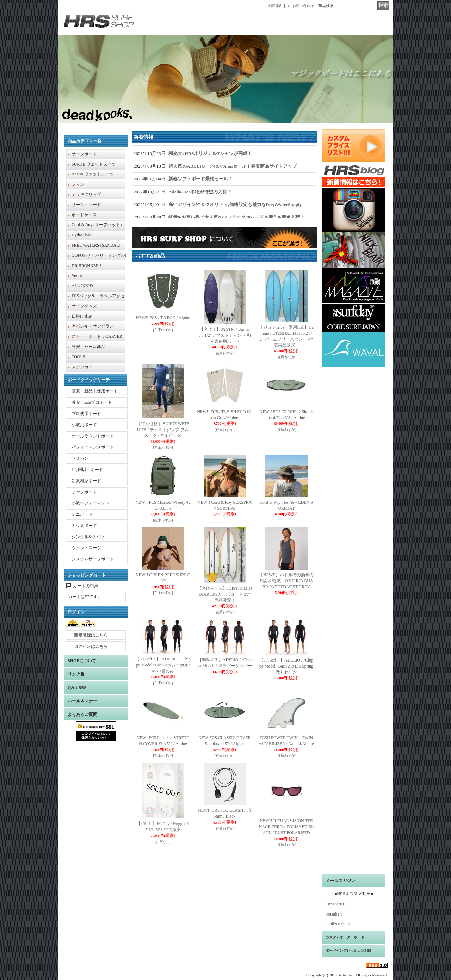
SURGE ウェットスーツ (94, 164)
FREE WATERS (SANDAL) (96, 245)
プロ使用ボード (86, 414)
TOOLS (78, 357)
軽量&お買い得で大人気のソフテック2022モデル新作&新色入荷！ (236, 217)
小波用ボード (84, 425)
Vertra (77, 275)
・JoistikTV (332, 914)
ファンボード (84, 492)
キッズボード (84, 526)
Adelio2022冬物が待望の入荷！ (200, 192)
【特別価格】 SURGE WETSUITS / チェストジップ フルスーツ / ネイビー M (163, 430)
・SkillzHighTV (336, 924)
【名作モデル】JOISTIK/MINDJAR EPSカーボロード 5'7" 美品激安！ (225, 594)
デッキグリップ (86, 194)
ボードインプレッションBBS (348, 951)
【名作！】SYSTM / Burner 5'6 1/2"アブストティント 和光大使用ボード (224, 335)
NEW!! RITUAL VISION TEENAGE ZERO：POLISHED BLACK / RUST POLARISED (286, 827)
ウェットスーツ (86, 548)
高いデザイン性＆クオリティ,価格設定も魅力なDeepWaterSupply (235, 204)
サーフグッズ (84, 306)
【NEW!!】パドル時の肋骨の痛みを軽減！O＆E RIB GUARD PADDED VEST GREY (286, 581)
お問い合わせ (303, 6)
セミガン (80, 458)
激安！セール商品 (88, 347)
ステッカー (82, 367)
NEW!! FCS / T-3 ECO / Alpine (163, 318)
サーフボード (84, 154)
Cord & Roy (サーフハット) (97, 225)
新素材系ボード (86, 481)
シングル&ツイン (88, 537)
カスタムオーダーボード (345, 937)
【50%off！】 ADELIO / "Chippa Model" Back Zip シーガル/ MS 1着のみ (163, 665)
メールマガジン (340, 881)
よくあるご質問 (82, 714)
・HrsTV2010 (334, 904)
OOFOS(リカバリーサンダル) (99, 255)
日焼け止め (82, 316)
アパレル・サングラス (93, 326)
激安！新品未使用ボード (95, 391)
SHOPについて (82, 661)
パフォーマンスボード (93, 447)
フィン (78, 184)
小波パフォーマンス (91, 503)
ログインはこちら (91, 646)
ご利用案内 (274, 6)
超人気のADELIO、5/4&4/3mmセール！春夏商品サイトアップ (233, 166)
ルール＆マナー (82, 701)
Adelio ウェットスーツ (93, 174)
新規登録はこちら (91, 635)
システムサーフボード (93, 559)
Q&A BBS (77, 688)
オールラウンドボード (93, 436)
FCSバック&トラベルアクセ (98, 296)
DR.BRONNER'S (87, 266)
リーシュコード (86, 205)
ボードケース (84, 215)
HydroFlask (82, 235)
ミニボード (82, 514)
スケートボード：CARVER (97, 336)
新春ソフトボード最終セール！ (200, 179)
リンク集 (76, 674)
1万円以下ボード (87, 470)
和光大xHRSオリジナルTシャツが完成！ (210, 153)
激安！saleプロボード (92, 402)
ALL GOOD (82, 286)
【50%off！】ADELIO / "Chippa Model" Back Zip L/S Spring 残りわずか (286, 666)
